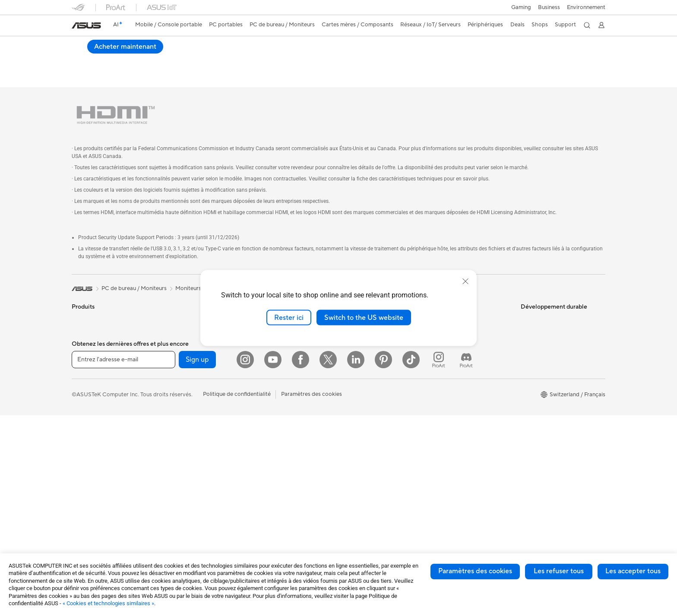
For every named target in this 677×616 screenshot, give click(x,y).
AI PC (348, 417)
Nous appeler (448, 372)
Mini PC (171, 326)
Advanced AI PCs (363, 430)
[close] (465, 281)
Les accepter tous (633, 571)
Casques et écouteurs (278, 399)
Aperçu (80, 59)
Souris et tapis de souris (280, 386)
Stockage (173, 443)
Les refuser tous (559, 571)
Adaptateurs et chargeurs (283, 451)
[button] (521, 7)
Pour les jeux (88, 392)
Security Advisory (454, 405)
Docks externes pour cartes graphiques (196, 460)
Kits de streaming (272, 412)
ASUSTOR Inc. (360, 365)
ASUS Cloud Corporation (374, 378)
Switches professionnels (281, 347)
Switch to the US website (364, 317)
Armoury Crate (360, 508)
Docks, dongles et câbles (282, 464)
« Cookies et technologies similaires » (108, 603)
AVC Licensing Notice (369, 482)
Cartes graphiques (185, 366)
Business (549, 7)
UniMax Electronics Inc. (371, 391)
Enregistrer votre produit (463, 346)
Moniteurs (85, 418)
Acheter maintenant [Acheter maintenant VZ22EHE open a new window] (567, 52)
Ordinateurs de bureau (100, 457)
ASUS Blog (355, 495)
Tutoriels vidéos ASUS (459, 418)
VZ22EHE (91, 45)
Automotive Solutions (369, 469)
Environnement (586, 7)
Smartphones (89, 314)
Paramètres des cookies (475, 571)
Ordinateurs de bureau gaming (200, 300)
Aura (347, 521)
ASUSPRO (355, 456)
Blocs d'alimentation (187, 404)
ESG (526, 300)
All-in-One (85, 444)
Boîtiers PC (176, 379)
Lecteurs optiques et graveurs (199, 430)
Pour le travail (89, 353)
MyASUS (443, 431)
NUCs (169, 313)
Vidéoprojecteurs (94, 431)
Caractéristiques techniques (135, 59)
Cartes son (175, 417)
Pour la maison (90, 340)
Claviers (260, 373)
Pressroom (355, 352)
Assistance (193, 59)
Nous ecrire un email (457, 359)
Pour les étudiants (94, 379)
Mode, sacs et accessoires (283, 425)
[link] (86, 25)
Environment (537, 313)
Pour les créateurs (95, 366)
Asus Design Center (366, 443)
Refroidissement (182, 392)
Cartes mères (178, 353)
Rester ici (289, 317)
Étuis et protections (275, 438)
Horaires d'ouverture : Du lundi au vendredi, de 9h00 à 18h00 (470, 389)
